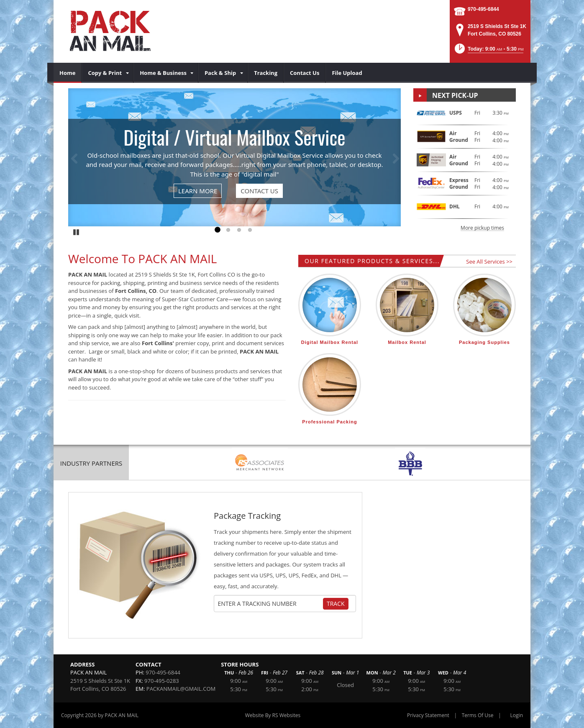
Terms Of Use (478, 715)
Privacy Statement (428, 715)
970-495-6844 (483, 9)
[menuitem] (68, 73)
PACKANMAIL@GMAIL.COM (181, 689)
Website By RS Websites (273, 715)
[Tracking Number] (270, 604)
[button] (488, 51)
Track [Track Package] (336, 604)
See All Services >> (489, 261)
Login (517, 715)
